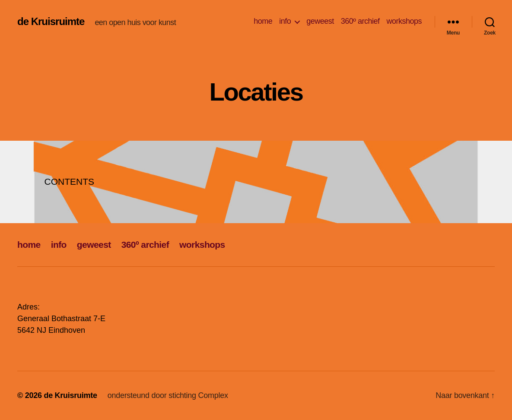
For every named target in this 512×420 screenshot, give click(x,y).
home (263, 21)
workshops (404, 21)
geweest (320, 21)
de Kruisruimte (51, 22)
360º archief (360, 21)
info (285, 21)
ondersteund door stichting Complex (168, 395)
